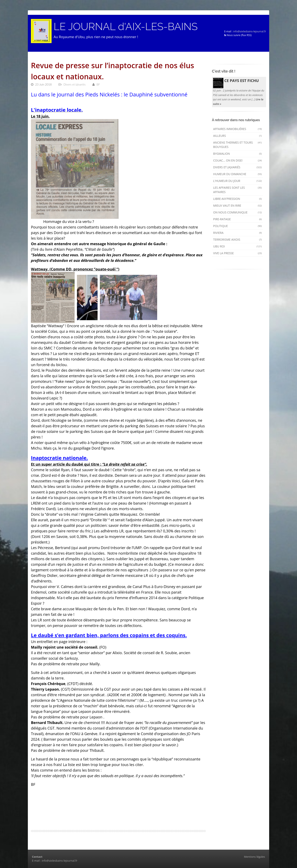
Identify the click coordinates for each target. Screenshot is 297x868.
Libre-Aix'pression (238, 199)
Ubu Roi (238, 246)
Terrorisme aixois (238, 240)
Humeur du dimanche (238, 174)
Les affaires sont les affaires (238, 190)
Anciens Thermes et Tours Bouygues (238, 145)
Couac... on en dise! (238, 160)
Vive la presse (238, 253)
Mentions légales (255, 857)
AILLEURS (238, 136)
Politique (238, 226)
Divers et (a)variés (238, 167)
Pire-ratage (238, 219)
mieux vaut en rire (238, 206)
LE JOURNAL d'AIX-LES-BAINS (126, 27)
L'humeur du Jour (238, 181)
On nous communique (238, 212)
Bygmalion (238, 154)
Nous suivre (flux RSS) (238, 35)
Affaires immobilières (238, 129)
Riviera (238, 233)
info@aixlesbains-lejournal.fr (250, 31)
